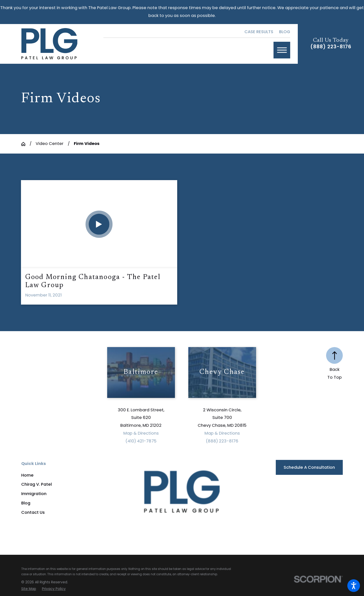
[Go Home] (25, 144)
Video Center (50, 144)
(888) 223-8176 (331, 47)
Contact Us (33, 512)
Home (27, 475)
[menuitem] (64, 475)
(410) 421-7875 (141, 441)
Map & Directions (141, 433)
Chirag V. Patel (37, 484)
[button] (354, 586)
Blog (285, 32)
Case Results (259, 32)
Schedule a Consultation (309, 467)
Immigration (34, 494)
